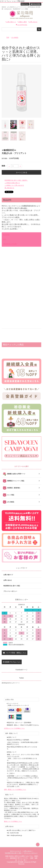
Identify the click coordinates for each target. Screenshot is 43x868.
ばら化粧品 (15, 38)
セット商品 (21, 495)
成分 (5, 239)
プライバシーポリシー (10, 591)
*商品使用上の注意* (10, 244)
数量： (4, 166)
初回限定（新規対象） (21, 488)
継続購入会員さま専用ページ (21, 474)
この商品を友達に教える (12, 183)
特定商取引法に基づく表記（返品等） (16, 180)
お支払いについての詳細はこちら (14, 728)
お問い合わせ (33, 22)
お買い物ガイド (11, 22)
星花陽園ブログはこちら (12, 662)
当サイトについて (16, 851)
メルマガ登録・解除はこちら (15, 653)
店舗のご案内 (22, 22)
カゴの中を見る (21, 25)
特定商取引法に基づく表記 (12, 586)
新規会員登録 (36, 4)
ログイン (25, 4)
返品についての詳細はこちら (13, 821)
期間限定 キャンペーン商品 (21, 481)
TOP (8, 38)
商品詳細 (6, 235)
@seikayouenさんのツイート (11, 683)
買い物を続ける (9, 188)
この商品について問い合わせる (14, 185)
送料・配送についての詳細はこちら (15, 790)
